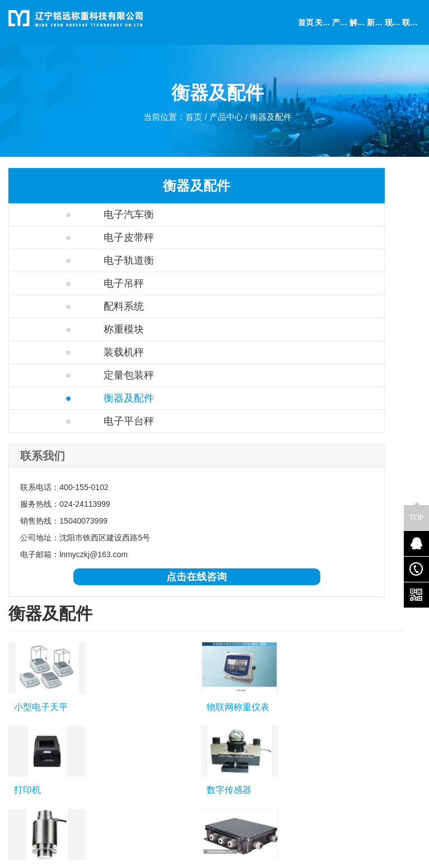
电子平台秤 (62, 421)
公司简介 (24, 698)
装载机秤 (57, 352)
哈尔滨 (178, 642)
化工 (169, 698)
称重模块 (57, 329)
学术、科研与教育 (188, 753)
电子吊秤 (57, 283)
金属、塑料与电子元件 (188, 816)
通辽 (244, 642)
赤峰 (276, 642)
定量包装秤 (62, 375)
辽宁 (81, 642)
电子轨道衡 (62, 260)
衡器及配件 (274, 121)
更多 (353, 642)
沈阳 (112, 642)
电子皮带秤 (62, 237)
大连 (143, 642)
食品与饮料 (180, 730)
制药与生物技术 (188, 714)
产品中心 (227, 121)
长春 (213, 642)
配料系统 (57, 306)
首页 (192, 121)
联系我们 (24, 714)
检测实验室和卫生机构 (188, 785)
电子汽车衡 (62, 214)
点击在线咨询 (74, 594)
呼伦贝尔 (314, 642)
